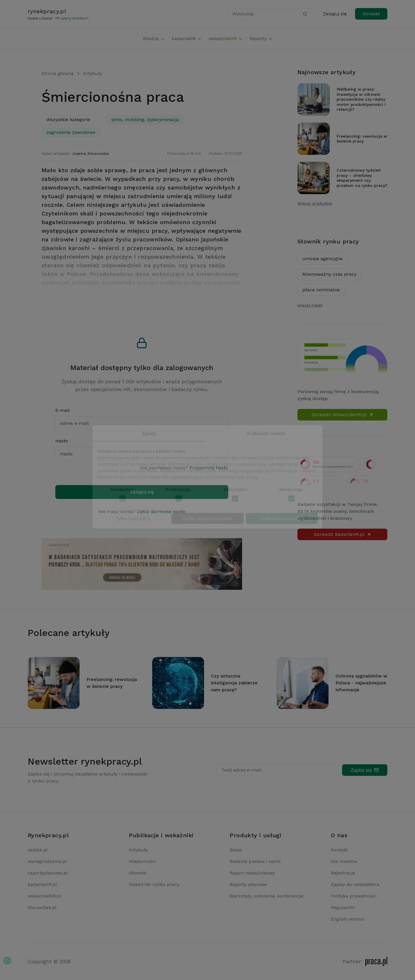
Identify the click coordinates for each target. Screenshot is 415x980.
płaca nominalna (321, 290)
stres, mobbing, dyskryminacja (145, 120)
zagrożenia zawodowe (71, 132)
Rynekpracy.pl (48, 835)
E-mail (63, 410)
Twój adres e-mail (241, 770)
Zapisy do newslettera (355, 884)
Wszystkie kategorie (68, 120)
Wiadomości (142, 861)
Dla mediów (344, 861)
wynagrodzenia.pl (47, 861)
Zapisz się (365, 770)
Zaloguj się (335, 14)
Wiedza (154, 39)
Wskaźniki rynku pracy (154, 884)
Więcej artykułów (315, 203)
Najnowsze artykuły (327, 72)
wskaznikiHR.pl (44, 896)
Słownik (138, 873)
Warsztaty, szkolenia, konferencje (267, 896)
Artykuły (93, 73)
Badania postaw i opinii (255, 861)
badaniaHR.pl (42, 884)
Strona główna (58, 73)
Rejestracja (343, 873)
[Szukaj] (305, 14)
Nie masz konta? (142, 511)
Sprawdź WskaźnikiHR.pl (343, 415)
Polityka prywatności (354, 896)
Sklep (236, 850)
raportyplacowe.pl (48, 873)
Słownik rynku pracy (328, 241)
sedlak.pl (38, 850)
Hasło (62, 441)
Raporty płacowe (248, 884)
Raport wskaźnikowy (252, 873)
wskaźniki (226, 39)
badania (187, 39)
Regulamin (343, 907)
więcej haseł (310, 305)
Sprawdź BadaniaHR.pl (343, 534)
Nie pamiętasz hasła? (184, 468)
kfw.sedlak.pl (42, 907)
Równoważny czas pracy (329, 274)
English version (348, 919)
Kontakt (371, 14)
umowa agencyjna (322, 259)
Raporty (261, 39)
